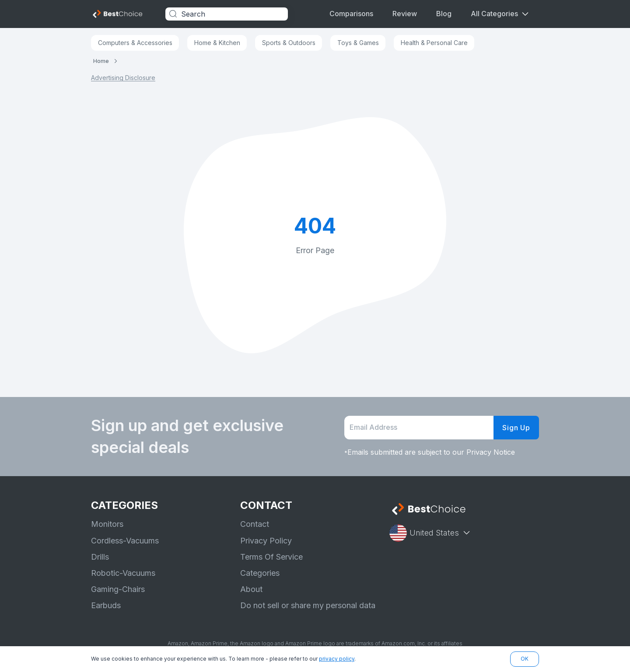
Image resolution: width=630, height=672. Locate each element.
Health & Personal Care (434, 43)
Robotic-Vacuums (123, 573)
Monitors (107, 524)
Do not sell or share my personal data (308, 605)
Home (101, 61)
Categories (260, 573)
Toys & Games (358, 43)
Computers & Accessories (135, 43)
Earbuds (106, 605)
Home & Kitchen (217, 43)
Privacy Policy (266, 541)
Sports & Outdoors (289, 43)
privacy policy (337, 659)
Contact (255, 524)
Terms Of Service (271, 557)
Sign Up (516, 428)
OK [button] (525, 659)
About (251, 589)
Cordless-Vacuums (125, 541)
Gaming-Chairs (118, 589)
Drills (100, 557)
